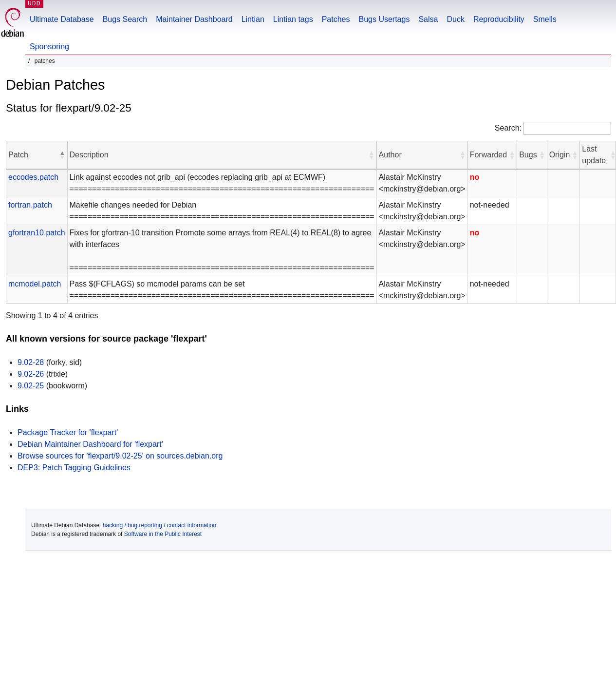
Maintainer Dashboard (194, 19)
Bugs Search (125, 19)
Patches (336, 19)
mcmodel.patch (35, 284)
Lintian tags (293, 19)
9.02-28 (31, 362)
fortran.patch (30, 205)
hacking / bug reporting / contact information (159, 525)
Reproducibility (499, 19)
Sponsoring (49, 47)
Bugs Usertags (384, 19)
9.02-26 (31, 374)
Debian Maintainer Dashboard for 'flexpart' (90, 444)
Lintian (253, 19)
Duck (455, 19)
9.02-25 (31, 386)
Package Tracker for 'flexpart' (68, 432)
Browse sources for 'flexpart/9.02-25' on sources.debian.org (120, 456)
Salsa (428, 19)
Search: (508, 128)
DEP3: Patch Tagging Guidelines (74, 468)
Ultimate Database (62, 19)
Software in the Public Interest (163, 534)
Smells (545, 19)
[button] (62, 155)
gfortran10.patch (37, 233)
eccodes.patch (33, 177)
